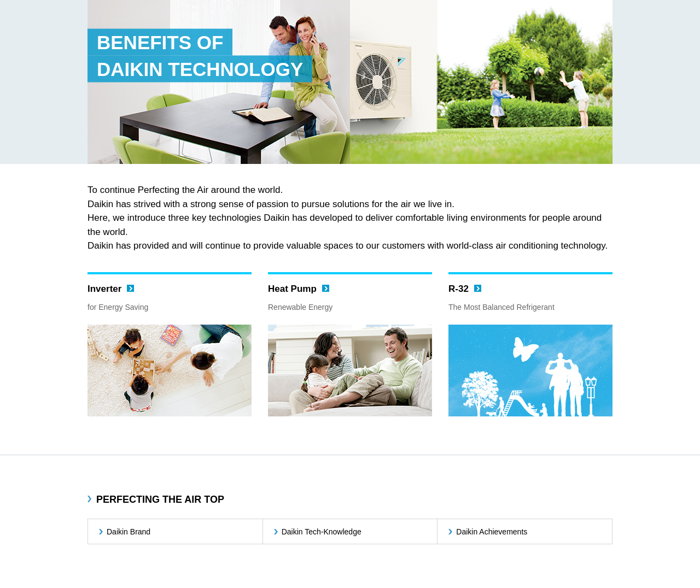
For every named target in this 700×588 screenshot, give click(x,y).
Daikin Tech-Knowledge (322, 532)
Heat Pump (292, 289)
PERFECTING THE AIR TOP (160, 499)
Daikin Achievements (492, 532)
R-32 (459, 289)
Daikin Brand (129, 532)
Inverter (104, 289)
